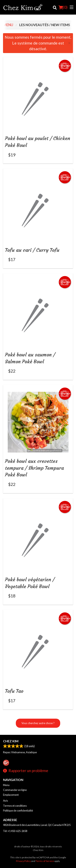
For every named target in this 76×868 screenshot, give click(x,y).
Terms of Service (45, 861)
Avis (5, 801)
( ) (63, 7)
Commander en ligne (15, 790)
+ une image (65, 66)
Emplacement (11, 795)
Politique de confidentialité (18, 811)
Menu (6, 785)
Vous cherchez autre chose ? (38, 723)
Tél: (15, 831)
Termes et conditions (15, 806)
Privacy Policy (23, 861)
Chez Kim (11, 741)
